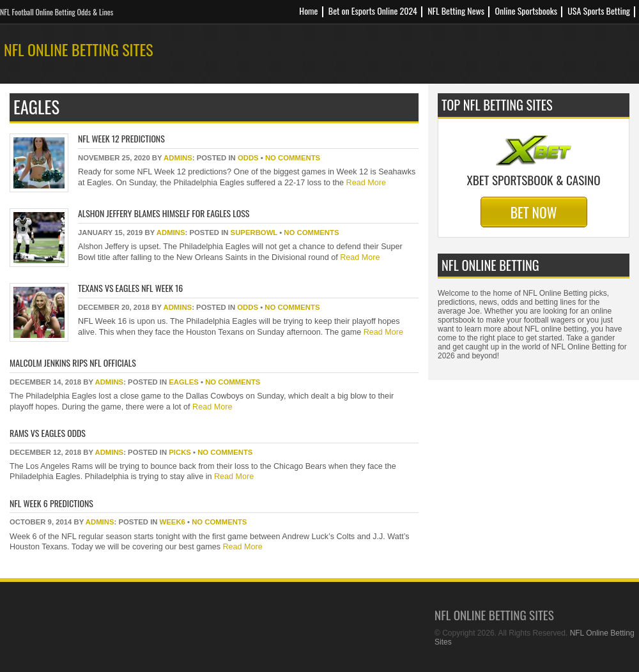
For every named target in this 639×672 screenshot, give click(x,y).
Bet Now (534, 212)
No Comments (293, 158)
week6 (173, 522)
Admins (178, 158)
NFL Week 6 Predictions (51, 503)
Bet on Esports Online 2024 (373, 11)
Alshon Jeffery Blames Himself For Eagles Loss (164, 213)
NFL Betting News (456, 11)
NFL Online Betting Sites (79, 49)
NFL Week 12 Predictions (121, 138)
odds (248, 158)
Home (308, 11)
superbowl (254, 233)
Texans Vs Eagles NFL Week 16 (130, 288)
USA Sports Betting (599, 11)
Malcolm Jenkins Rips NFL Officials (73, 363)
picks (180, 452)
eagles (184, 382)
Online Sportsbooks (526, 11)
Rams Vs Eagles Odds (48, 433)
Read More (365, 183)
